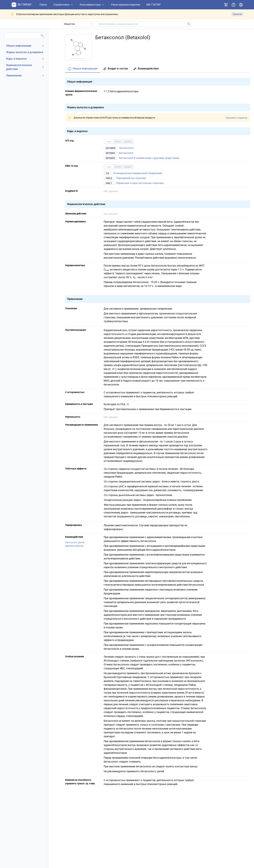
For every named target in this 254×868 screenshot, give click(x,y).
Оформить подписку (237, 118)
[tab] (83, 69)
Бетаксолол (127, 148)
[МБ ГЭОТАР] (154, 5)
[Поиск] (43, 5)
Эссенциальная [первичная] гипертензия (138, 173)
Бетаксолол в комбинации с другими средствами (149, 158)
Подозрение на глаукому (131, 178)
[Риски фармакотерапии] (126, 5)
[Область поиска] (78, 24)
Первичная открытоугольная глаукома (140, 183)
